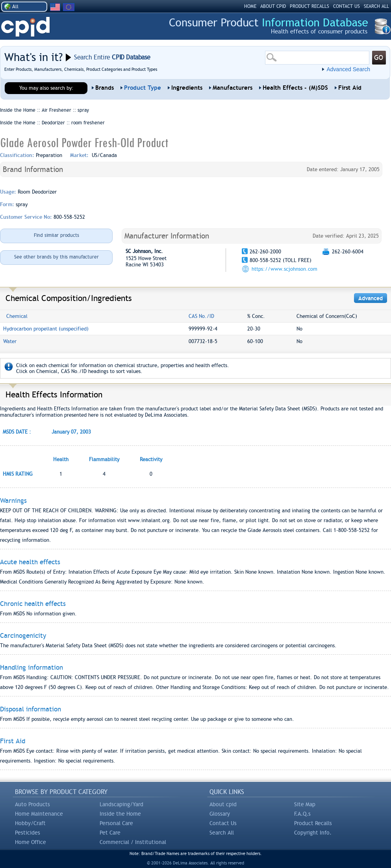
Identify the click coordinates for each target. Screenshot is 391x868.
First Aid (350, 88)
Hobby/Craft (30, 823)
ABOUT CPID (273, 6)
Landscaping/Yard (121, 804)
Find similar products (57, 235)
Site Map (305, 804)
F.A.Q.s (302, 814)
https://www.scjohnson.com (284, 269)
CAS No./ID (201, 316)
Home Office (31, 842)
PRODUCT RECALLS (309, 6)
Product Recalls (313, 823)
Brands (105, 88)
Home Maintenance (39, 814)
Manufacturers (233, 88)
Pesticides (28, 833)
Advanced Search (348, 69)
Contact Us (223, 823)
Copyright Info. (313, 833)
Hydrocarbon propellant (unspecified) (46, 329)
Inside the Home (120, 814)
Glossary (220, 814)
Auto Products (32, 804)
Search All (222, 833)
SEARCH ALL (376, 6)
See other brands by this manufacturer (57, 257)
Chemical (17, 316)
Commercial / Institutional (133, 842)
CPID (25, 27)
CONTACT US (347, 6)
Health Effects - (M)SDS (295, 88)
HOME (250, 6)
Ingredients (187, 88)
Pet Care (110, 833)
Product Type (143, 88)
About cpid (223, 804)
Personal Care (116, 823)
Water (10, 341)
